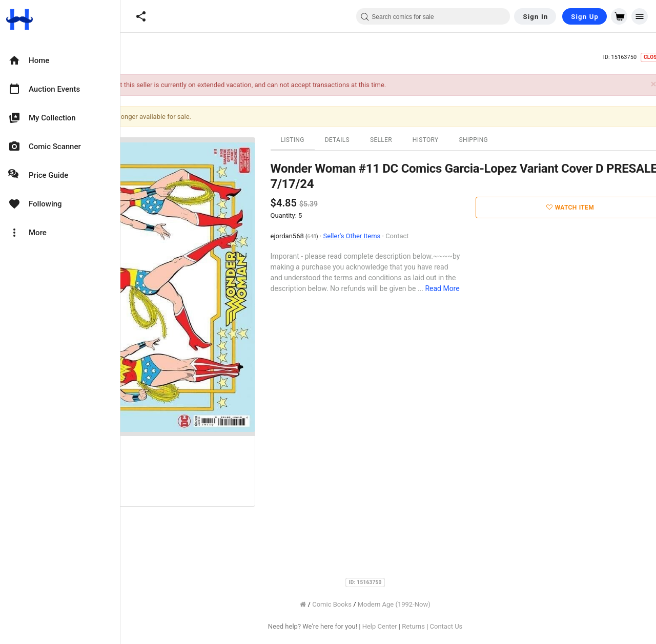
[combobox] (433, 16)
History (480, 140)
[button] (141, 16)
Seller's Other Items (407, 236)
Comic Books (387, 604)
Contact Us (501, 626)
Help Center (435, 626)
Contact (452, 236)
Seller (436, 140)
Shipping (529, 140)
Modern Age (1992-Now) (449, 604)
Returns (469, 626)
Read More (497, 288)
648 (367, 236)
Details (392, 140)
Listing (347, 140)
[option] (60, 60)
